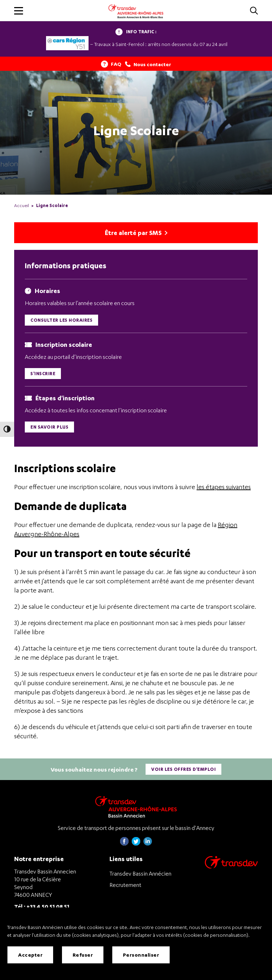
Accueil (22, 205)
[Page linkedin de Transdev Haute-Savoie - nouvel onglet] (148, 845)
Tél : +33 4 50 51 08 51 (42, 907)
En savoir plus (49, 428)
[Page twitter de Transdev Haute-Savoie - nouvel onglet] (136, 845)
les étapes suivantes (224, 488)
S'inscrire (43, 374)
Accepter (30, 955)
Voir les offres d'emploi (183, 770)
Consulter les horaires (61, 321)
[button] (19, 11)
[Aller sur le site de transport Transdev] (231, 868)
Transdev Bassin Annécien (140, 875)
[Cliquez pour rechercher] (254, 11)
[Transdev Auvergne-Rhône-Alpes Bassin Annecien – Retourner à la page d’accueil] (136, 808)
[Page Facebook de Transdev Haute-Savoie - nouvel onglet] (124, 845)
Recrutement (125, 886)
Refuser (83, 955)
